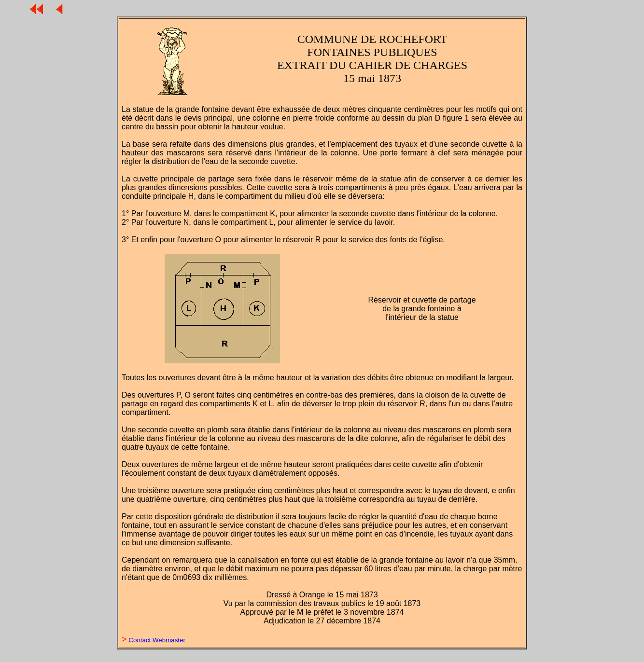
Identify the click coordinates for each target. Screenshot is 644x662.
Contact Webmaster (157, 640)
